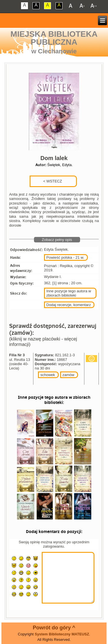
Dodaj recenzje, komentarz (69, 305)
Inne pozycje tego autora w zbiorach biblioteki (69, 293)
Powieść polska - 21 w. (65, 257)
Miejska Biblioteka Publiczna (54, 38)
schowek (48, 375)
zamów (68, 375)
